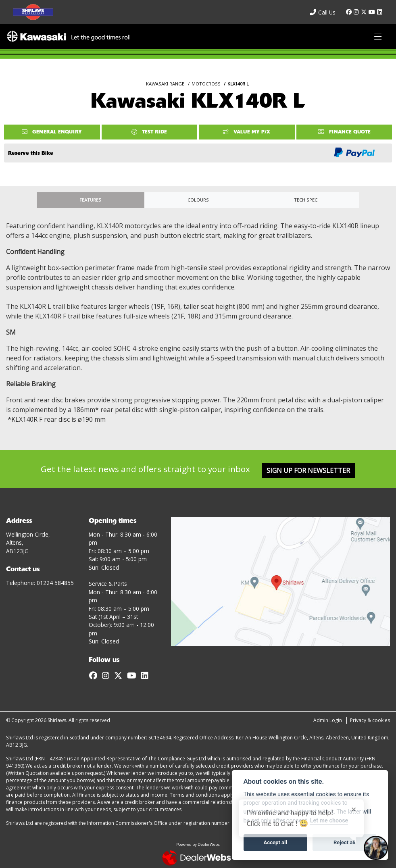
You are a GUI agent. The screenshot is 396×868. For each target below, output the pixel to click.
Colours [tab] (198, 200)
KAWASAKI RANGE (165, 84)
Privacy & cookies (370, 720)
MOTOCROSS (206, 84)
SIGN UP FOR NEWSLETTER (308, 470)
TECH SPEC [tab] (306, 200)
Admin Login (328, 720)
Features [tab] (90, 200)
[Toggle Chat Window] (376, 848)
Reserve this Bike (31, 153)
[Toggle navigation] (378, 37)
